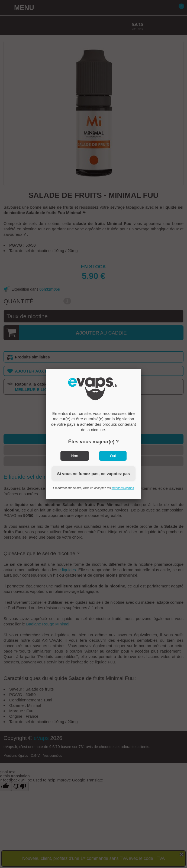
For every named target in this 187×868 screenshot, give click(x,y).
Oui (113, 456)
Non (75, 456)
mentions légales (123, 488)
